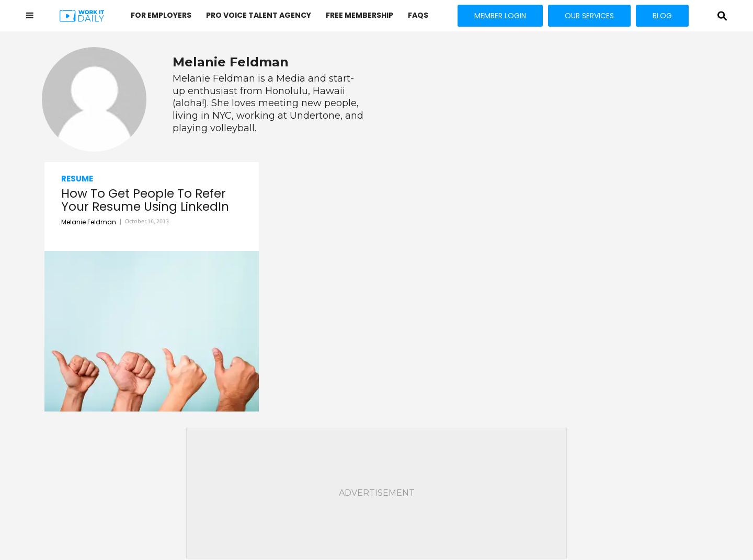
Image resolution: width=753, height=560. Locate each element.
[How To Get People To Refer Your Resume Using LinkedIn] (152, 331)
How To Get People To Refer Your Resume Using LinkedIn (145, 201)
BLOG (662, 16)
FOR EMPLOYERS (161, 15)
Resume (77, 179)
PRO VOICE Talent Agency (259, 15)
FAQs (418, 15)
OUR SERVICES (589, 16)
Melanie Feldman (89, 222)
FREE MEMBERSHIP (360, 15)
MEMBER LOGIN (500, 16)
